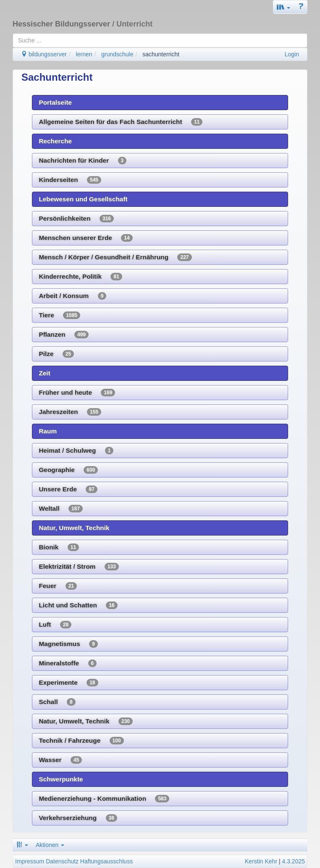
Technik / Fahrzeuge (81, 741)
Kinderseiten (70, 180)
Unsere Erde (68, 489)
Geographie (68, 470)
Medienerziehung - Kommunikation (104, 799)
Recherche (55, 141)
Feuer (58, 586)
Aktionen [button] (50, 845)
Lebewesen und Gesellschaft (83, 199)
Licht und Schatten (78, 605)
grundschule (117, 54)
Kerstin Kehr (261, 861)
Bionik (59, 547)
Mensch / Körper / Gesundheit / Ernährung (115, 257)
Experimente (68, 683)
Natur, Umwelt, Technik (74, 528)
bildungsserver (44, 54)
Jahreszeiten (70, 412)
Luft (55, 625)
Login (292, 54)
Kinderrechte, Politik (80, 277)
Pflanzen (64, 335)
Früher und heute (77, 393)
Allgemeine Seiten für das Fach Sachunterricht (121, 122)
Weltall (61, 509)
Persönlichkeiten (76, 219)
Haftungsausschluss (106, 861)
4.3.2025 (294, 861)
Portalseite (55, 102)
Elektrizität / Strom (79, 567)
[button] (283, 7)
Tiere (59, 315)
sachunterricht (161, 54)
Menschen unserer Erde (85, 238)
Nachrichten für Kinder (83, 161)
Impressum (30, 861)
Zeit (44, 373)
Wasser (60, 760)
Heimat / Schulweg (76, 451)
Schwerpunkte (61, 779)
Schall (57, 702)
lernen (84, 54)
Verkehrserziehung (78, 818)
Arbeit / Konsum (72, 296)
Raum (48, 431)
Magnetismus (68, 644)
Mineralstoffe (68, 663)
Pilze (56, 354)
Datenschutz (62, 861)
